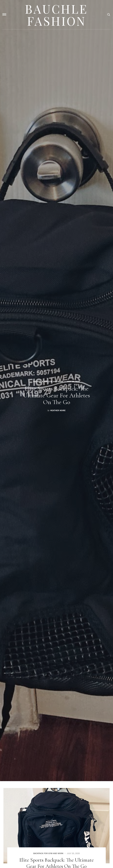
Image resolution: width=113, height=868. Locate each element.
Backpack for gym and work (48, 382)
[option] (56, 391)
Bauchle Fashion (56, 15)
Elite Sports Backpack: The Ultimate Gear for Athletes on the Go (57, 395)
